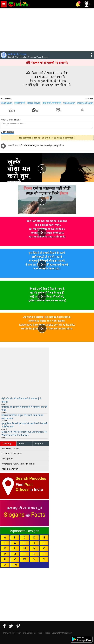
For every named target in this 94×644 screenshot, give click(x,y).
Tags (40, 633)
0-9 (15, 565)
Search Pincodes (31, 478)
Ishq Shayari (6, 103)
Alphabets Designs (25, 531)
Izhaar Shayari (34, 103)
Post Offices (24, 487)
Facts (22, 444)
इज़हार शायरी (20, 103)
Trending (7, 444)
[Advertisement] (47, 29)
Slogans (39, 444)
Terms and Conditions (26, 633)
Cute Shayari (69, 103)
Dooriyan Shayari (85, 103)
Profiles (47, 633)
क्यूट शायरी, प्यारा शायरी (52, 103)
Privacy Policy (9, 633)
